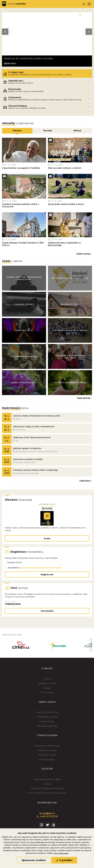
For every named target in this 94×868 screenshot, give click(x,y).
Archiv (47, 538)
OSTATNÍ (47, 769)
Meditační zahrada (47, 750)
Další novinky (83, 254)
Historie (47, 679)
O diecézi (47, 668)
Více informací (61, 854)
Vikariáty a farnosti (47, 683)
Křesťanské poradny (47, 717)
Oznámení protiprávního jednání (47, 788)
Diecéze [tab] (17, 131)
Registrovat (47, 575)
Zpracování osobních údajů (47, 779)
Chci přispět (47, 611)
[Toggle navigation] (89, 4)
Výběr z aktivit (47, 702)
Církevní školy (47, 722)
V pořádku (64, 860)
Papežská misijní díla (47, 726)
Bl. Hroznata (47, 693)
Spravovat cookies (34, 860)
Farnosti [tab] (48, 131)
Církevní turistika (47, 735)
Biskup (47, 688)
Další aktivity (84, 398)
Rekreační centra (47, 755)
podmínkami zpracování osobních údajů (41, 568)
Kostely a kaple (47, 760)
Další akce (85, 481)
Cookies (47, 784)
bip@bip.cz (47, 814)
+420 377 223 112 (47, 817)
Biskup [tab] (77, 131)
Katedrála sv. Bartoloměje (47, 746)
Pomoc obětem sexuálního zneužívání (47, 793)
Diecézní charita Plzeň (47, 712)
